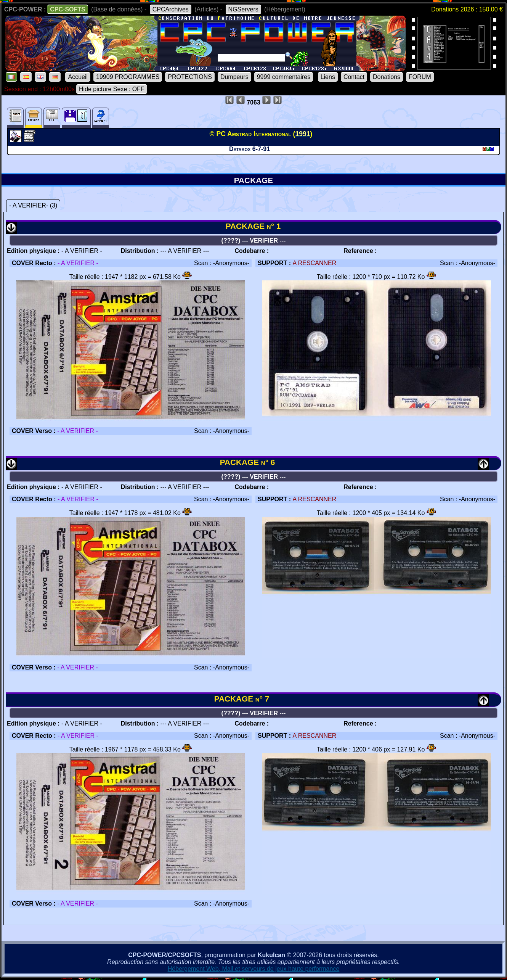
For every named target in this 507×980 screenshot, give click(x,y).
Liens (328, 77)
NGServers (243, 9)
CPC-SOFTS (67, 9)
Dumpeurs (234, 77)
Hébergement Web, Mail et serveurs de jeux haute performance (254, 969)
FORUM (420, 77)
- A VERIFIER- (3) (33, 205)
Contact (354, 77)
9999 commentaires (284, 77)
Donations (387, 77)
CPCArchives (171, 9)
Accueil (78, 77)
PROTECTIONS (190, 77)
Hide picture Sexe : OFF (112, 89)
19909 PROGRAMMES (128, 77)
